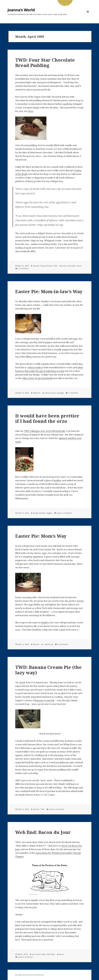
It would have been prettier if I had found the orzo (47, 418)
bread (64, 266)
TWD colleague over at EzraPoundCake (45, 431)
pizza (54, 393)
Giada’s (45, 622)
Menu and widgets (88, 15)
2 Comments (63, 644)
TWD (55, 266)
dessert (36, 266)
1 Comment (73, 393)
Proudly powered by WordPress (30, 975)
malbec (58, 480)
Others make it (35, 367)
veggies (49, 513)
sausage (60, 393)
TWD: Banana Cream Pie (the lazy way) (48, 670)
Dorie (79, 266)
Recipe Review (46, 266)
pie (52, 644)
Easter (47, 644)
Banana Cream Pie (45, 700)
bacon (62, 954)
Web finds (51, 954)
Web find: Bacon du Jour (43, 832)
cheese (48, 393)
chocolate (72, 266)
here (31, 111)
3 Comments (23, 268)
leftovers (37, 393)
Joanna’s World (21, 10)
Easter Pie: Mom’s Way (41, 536)
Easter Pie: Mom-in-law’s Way (49, 291)
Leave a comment (64, 513)
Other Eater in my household (37, 378)
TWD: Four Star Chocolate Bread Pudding (45, 63)
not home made (39, 954)
